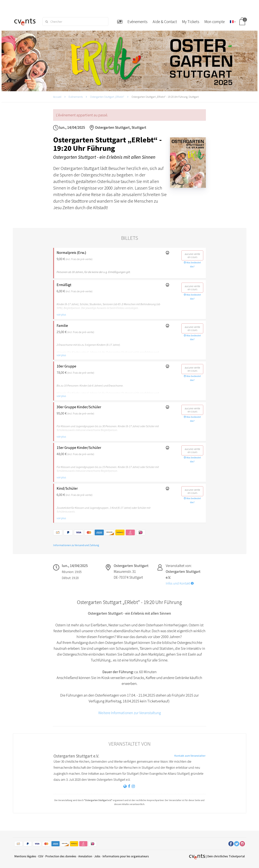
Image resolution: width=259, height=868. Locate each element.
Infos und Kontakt (180, 583)
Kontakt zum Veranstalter (190, 756)
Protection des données (61, 856)
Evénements (76, 97)
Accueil (57, 97)
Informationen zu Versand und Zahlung (76, 545)
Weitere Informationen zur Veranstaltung (129, 713)
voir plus (61, 314)
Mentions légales (25, 856)
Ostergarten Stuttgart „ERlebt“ (107, 97)
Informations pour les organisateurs (126, 856)
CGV (41, 856)
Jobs (97, 856)
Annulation (85, 856)
